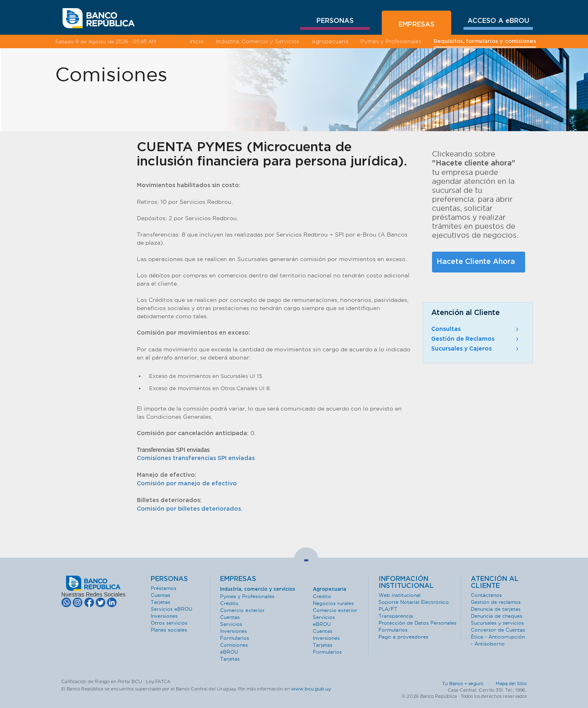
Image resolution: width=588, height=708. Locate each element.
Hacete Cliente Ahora (476, 262)
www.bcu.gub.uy (311, 689)
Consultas (476, 329)
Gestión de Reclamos (476, 339)
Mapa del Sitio (511, 683)
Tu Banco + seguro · (468, 683)
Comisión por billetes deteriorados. (190, 509)
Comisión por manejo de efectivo (187, 484)
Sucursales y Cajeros (476, 349)
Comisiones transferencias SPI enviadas (196, 458)
